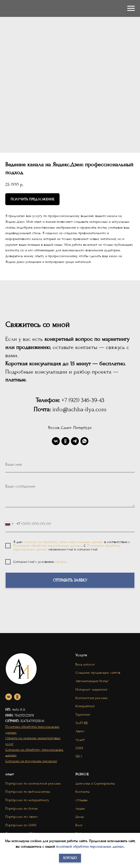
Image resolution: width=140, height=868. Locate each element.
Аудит (80, 740)
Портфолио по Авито (21, 817)
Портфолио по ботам (21, 808)
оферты (61, 562)
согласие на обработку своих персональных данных (63, 542)
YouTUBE (82, 723)
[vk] (56, 441)
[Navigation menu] (131, 8)
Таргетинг (83, 714)
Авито (80, 731)
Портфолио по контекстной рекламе (33, 783)
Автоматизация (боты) (92, 681)
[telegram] (75, 441)
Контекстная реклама (91, 698)
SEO (79, 756)
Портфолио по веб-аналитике (28, 792)
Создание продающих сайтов (98, 673)
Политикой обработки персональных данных (48, 546)
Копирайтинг (85, 706)
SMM (79, 748)
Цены (80, 817)
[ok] (65, 441)
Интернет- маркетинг (91, 689)
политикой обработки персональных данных (90, 846)
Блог (79, 825)
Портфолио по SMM (21, 825)
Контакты (83, 792)
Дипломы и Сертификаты (95, 783)
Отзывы (82, 800)
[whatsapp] (84, 441)
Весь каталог (85, 664)
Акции (80, 808)
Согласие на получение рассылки (31, 761)
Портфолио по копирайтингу (27, 800)
